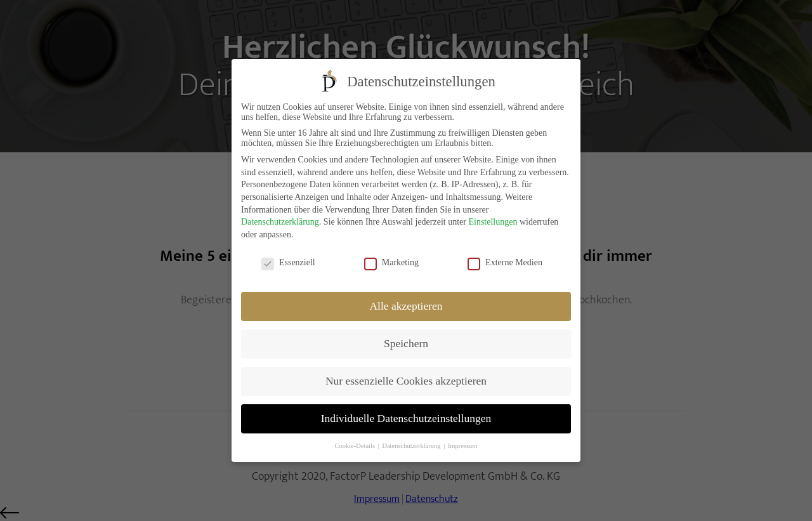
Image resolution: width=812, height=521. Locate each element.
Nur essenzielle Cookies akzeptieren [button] (406, 380)
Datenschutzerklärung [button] (412, 445)
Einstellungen (493, 221)
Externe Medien (505, 262)
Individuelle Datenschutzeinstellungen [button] (406, 418)
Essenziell (288, 262)
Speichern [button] (406, 343)
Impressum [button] (463, 445)
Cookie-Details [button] (355, 445)
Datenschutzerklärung (280, 221)
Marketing (391, 262)
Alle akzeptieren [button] (406, 305)
